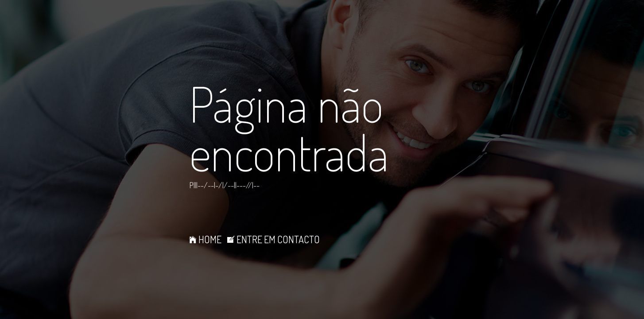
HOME (205, 239)
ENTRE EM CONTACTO (274, 239)
